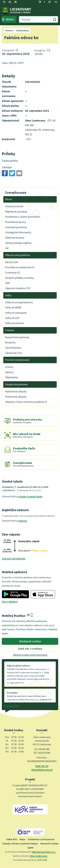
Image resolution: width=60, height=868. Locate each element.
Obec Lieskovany (38, 856)
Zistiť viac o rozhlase (30, 649)
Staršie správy (12, 706)
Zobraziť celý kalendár (14, 558)
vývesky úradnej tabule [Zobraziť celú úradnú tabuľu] (30, 496)
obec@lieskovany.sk (42, 770)
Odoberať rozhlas (30, 641)
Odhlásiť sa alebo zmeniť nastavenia (30, 655)
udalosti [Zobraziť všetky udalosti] (22, 521)
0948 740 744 (42, 766)
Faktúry (39, 54)
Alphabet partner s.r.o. (44, 852)
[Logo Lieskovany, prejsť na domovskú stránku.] (30, 11)
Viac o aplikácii (10, 601)
